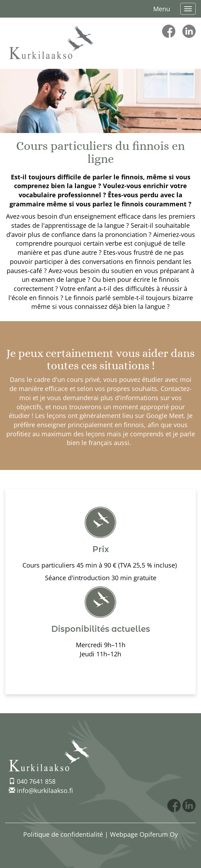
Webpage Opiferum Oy (144, 834)
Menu (162, 9)
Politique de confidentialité (63, 834)
